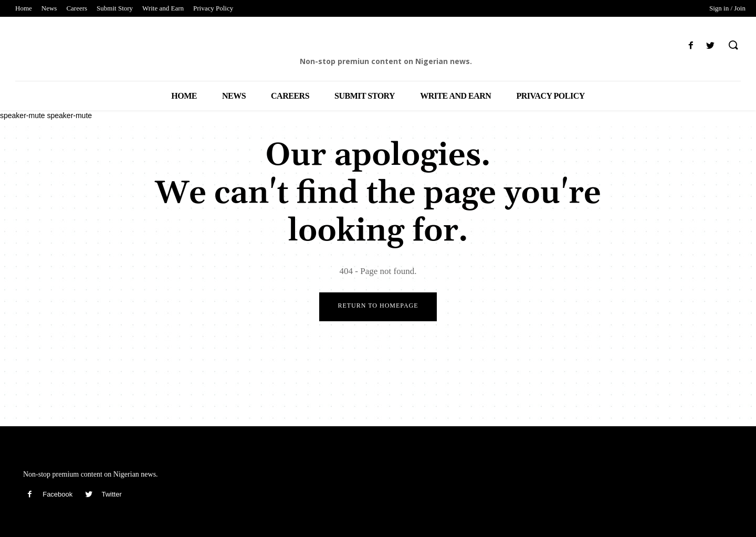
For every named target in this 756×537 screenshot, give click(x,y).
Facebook (57, 495)
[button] (733, 46)
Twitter (111, 495)
